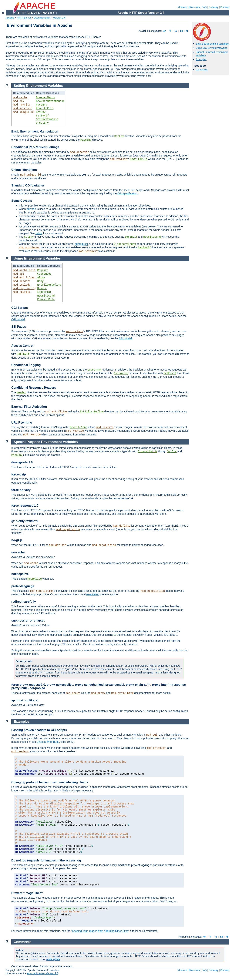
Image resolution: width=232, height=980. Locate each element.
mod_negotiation (68, 529)
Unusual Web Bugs (48, 742)
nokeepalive (20, 574)
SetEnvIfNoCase (47, 119)
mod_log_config (24, 288)
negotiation (93, 594)
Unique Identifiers (24, 170)
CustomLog (44, 274)
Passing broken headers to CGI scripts (39, 730)
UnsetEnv (42, 123)
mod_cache (20, 98)
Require (43, 270)
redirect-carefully (24, 602)
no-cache (18, 552)
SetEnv (41, 112)
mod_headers (22, 281)
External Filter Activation (29, 407)
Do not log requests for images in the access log (46, 860)
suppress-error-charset (28, 621)
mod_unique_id (23, 112)
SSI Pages (19, 327)
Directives (194, 7)
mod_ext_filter (24, 278)
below (39, 233)
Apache (10, 18)
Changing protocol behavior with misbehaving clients (50, 782)
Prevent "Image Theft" (27, 893)
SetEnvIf (42, 116)
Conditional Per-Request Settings (35, 147)
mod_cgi (19, 274)
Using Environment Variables (212, 48)
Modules (182, 7)
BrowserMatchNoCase (50, 101)
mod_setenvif (23, 108)
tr (187, 31)
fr (171, 31)
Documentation (42, 18)
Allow (41, 278)
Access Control (22, 346)
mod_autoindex (29, 248)
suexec (31, 209)
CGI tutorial (18, 319)
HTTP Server (24, 18)
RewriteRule (45, 108)
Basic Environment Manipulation (35, 131)
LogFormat (44, 292)
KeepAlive (35, 579)
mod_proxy (73, 693)
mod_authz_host (24, 270)
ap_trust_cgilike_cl (25, 700)
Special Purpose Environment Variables (46, 442)
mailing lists (53, 959)
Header (42, 288)
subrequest (81, 244)
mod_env (19, 101)
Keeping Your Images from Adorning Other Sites (100, 931)
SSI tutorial (125, 338)
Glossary (213, 7)
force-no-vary (21, 490)
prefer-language (23, 586)
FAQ (204, 7)
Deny (40, 281)
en (165, 31)
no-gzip (17, 540)
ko (182, 31)
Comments (202, 70)
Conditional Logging (26, 365)
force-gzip (18, 474)
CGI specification (127, 193)
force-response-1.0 (25, 506)
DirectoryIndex (125, 244)
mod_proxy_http (122, 693)
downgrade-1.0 (22, 462)
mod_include (22, 285)
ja (176, 31)
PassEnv (42, 105)
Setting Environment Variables (212, 44)
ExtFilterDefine (49, 285)
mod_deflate (122, 526)
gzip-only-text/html (25, 521)
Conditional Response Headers (34, 388)
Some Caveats (22, 201)
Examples (201, 59)
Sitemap (225, 7)
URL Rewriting (22, 423)
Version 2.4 (59, 18)
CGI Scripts (20, 308)
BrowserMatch (46, 98)
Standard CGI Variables (28, 185)
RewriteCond (152, 237)
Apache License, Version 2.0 (43, 973)
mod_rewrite (22, 105)
